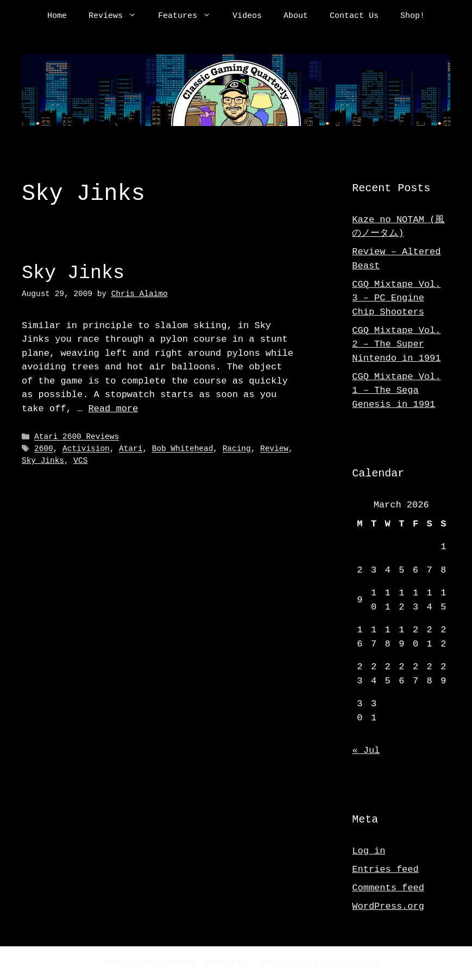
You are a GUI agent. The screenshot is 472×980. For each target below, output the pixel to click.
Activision (86, 449)
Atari (131, 449)
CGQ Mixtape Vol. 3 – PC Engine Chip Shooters (396, 298)
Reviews (118, 16)
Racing (237, 449)
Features (190, 16)
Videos (247, 16)
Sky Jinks (73, 273)
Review (274, 449)
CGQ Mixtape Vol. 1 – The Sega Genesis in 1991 (396, 391)
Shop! (413, 16)
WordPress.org (388, 906)
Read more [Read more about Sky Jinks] (113, 409)
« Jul (366, 750)
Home (57, 16)
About (296, 16)
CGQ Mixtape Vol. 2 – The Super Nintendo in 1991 (396, 344)
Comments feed (388, 888)
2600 (44, 449)
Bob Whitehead (183, 449)
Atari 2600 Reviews (77, 437)
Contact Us (354, 16)
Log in (369, 851)
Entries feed (385, 869)
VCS (80, 461)
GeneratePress (346, 963)
